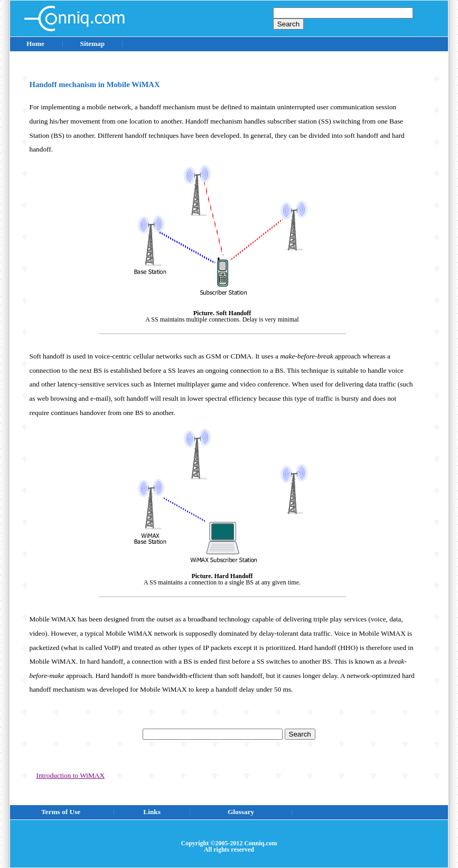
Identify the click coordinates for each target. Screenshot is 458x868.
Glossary (241, 812)
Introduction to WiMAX (71, 775)
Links (152, 812)
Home (35, 44)
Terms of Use (61, 812)
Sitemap (92, 44)
